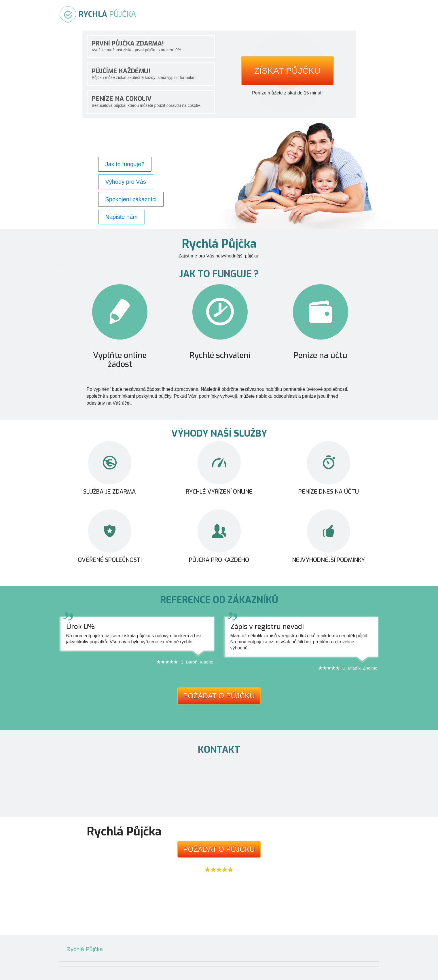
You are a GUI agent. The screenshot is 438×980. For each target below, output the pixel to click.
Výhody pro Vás (126, 182)
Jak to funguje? (125, 164)
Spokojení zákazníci (131, 199)
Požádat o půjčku (219, 696)
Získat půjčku (288, 71)
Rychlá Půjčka (85, 949)
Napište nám (122, 217)
